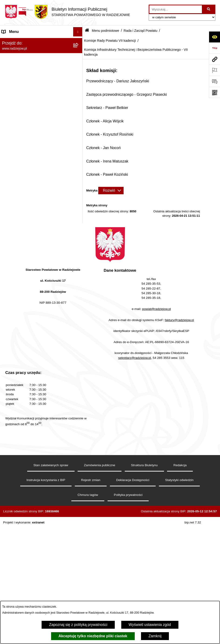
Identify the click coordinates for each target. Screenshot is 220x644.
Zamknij (155, 636)
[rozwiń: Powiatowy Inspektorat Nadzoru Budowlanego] (79, 547)
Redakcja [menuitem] (10, 495)
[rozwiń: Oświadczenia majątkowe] (79, 462)
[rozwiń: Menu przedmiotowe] (79, 486)
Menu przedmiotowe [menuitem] (19, 486)
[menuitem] (41, 53)
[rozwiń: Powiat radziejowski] (79, 53)
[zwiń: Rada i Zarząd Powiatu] (79, 65)
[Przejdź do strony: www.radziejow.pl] (214, 59)
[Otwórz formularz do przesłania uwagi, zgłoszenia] (214, 81)
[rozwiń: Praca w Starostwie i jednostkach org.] (79, 529)
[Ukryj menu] (78, 32)
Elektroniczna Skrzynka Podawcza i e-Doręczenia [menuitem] (33, 565)
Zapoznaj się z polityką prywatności (78, 625)
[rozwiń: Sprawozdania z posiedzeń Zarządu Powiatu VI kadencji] (79, 222)
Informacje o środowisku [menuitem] (22, 538)
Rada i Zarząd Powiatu (141, 31)
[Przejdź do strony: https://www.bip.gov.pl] (214, 48)
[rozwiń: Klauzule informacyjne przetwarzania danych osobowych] (79, 514)
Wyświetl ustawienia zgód (150, 625)
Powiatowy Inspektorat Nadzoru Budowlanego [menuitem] (28, 550)
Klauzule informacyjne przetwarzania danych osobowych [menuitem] (32, 517)
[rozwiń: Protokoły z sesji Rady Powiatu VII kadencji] (79, 156)
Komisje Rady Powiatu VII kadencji (110, 41)
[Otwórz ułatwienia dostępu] (214, 37)
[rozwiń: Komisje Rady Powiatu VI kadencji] (79, 257)
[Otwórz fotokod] (214, 92)
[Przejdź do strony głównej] (67, 12)
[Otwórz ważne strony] (214, 70)
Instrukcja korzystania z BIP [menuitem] (25, 505)
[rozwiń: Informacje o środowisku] (79, 538)
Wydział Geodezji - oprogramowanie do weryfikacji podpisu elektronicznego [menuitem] (34, 580)
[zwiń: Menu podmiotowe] (79, 41)
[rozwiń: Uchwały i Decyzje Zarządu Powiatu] (79, 209)
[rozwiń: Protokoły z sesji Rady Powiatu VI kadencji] (79, 138)
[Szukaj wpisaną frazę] (209, 9)
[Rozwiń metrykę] (111, 191)
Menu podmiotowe (105, 31)
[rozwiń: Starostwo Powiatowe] (79, 437)
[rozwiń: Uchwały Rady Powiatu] (79, 126)
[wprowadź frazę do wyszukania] (176, 9)
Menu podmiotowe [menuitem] (17, 41)
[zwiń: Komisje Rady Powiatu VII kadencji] (79, 270)
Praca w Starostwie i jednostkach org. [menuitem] (33, 529)
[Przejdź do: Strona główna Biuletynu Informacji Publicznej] (87, 31)
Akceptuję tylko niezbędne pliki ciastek (93, 636)
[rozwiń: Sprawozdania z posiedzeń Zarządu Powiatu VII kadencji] (79, 240)
